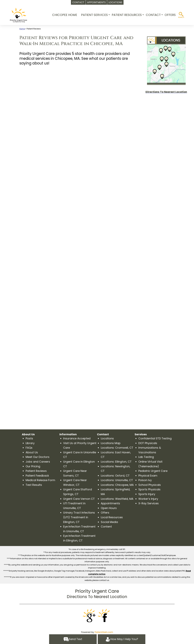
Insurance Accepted (77, 438)
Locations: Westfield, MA (117, 499)
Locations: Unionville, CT (117, 480)
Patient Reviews (36, 471)
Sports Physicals (149, 489)
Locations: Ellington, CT (116, 462)
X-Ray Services (149, 503)
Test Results (34, 485)
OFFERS (170, 15)
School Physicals (150, 485)
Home (22, 29)
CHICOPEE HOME (65, 15)
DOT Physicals (148, 443)
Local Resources (112, 517)
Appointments (110, 503)
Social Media (109, 522)
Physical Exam (148, 476)
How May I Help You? (122, 639)
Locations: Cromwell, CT (117, 448)
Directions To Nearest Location (97, 597)
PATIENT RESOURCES (127, 15)
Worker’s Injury (148, 499)
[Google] (90, 616)
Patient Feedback (37, 476)
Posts (29, 438)
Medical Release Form (40, 480)
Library (30, 443)
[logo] (18, 15)
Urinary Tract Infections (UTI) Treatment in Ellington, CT (79, 517)
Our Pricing (33, 466)
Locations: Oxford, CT (115, 476)
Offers (105, 513)
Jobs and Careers (38, 462)
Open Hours (109, 508)
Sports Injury (147, 494)
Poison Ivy (145, 480)
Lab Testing (146, 457)
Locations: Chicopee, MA (117, 485)
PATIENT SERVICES (94, 15)
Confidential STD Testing (155, 438)
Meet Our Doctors (38, 457)
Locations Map (111, 443)
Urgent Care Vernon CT (79, 499)
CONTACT (153, 15)
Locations (107, 438)
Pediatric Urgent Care (153, 471)
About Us (32, 452)
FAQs (29, 448)
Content (106, 527)
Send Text (73, 639)
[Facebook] (105, 616)
